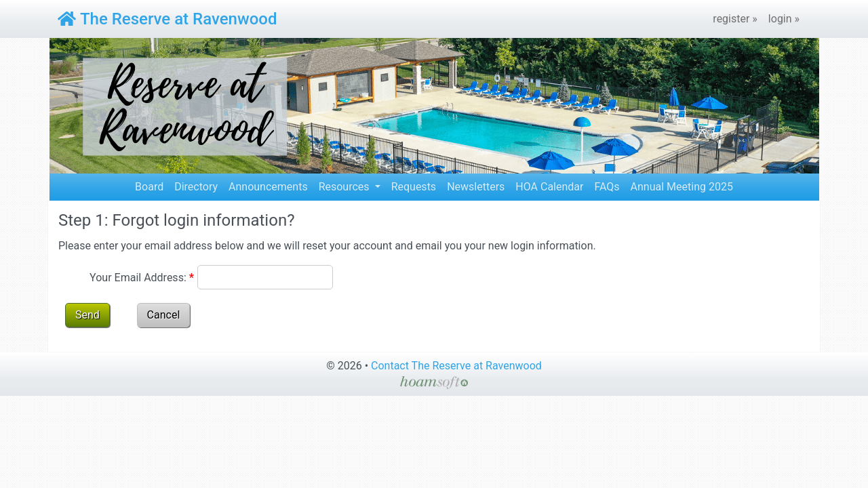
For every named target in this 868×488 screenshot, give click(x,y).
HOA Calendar (549, 187)
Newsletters (476, 187)
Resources (346, 187)
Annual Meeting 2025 (682, 187)
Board (149, 187)
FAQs (607, 187)
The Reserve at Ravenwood (167, 19)
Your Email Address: (142, 278)
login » (784, 19)
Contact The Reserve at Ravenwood (456, 366)
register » (735, 19)
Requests (414, 187)
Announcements (268, 187)
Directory (196, 187)
